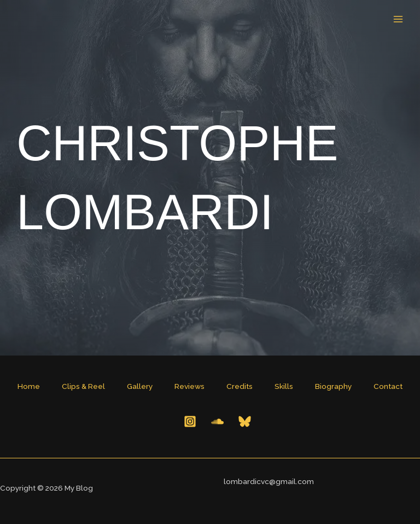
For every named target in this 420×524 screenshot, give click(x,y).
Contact (388, 386)
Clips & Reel (83, 386)
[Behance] (217, 421)
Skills (284, 386)
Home (29, 386)
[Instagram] (190, 421)
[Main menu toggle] (398, 19)
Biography (333, 386)
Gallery (140, 386)
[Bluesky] (245, 421)
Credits (240, 386)
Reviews (189, 386)
